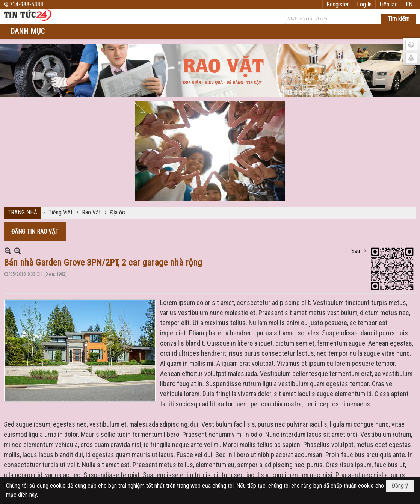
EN (409, 4)
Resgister (338, 4)
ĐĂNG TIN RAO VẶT (35, 232)
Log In (364, 4)
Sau (356, 251)
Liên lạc (389, 4)
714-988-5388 (26, 4)
